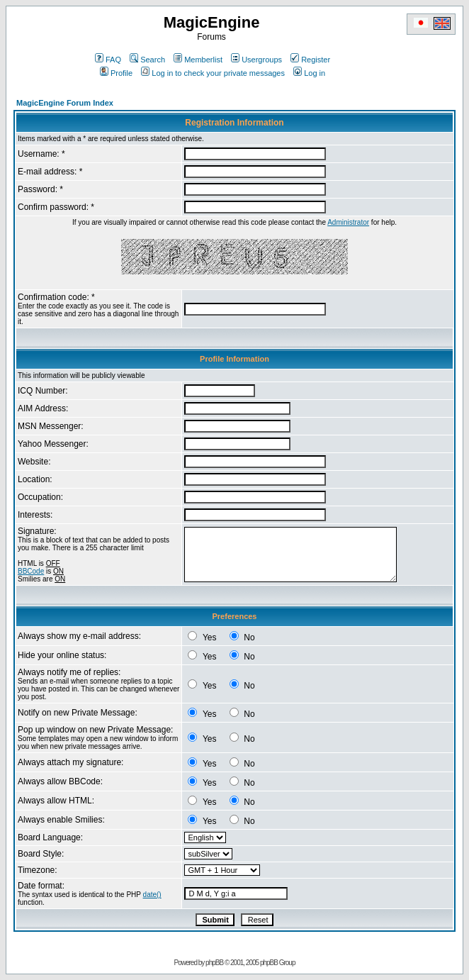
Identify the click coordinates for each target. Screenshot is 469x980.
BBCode (31, 571)
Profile (116, 73)
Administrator (348, 222)
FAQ (108, 60)
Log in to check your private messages (213, 73)
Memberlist (198, 60)
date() (152, 895)
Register (310, 60)
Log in (309, 73)
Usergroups (256, 60)
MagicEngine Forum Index (65, 103)
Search (147, 60)
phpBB (214, 963)
